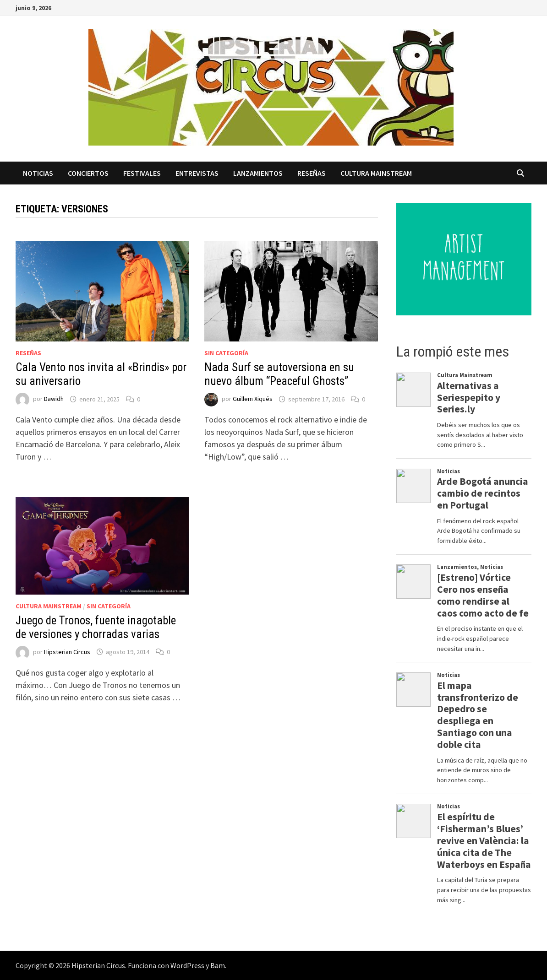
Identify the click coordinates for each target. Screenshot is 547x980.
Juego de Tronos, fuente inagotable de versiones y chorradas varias (96, 627)
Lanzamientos (258, 173)
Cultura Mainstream (376, 173)
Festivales (142, 173)
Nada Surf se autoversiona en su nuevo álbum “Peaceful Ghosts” (279, 374)
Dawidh (54, 399)
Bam (218, 965)
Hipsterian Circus (67, 652)
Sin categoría (226, 353)
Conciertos (88, 173)
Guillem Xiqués (253, 399)
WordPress (187, 965)
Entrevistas (197, 173)
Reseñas (312, 173)
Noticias (38, 173)
